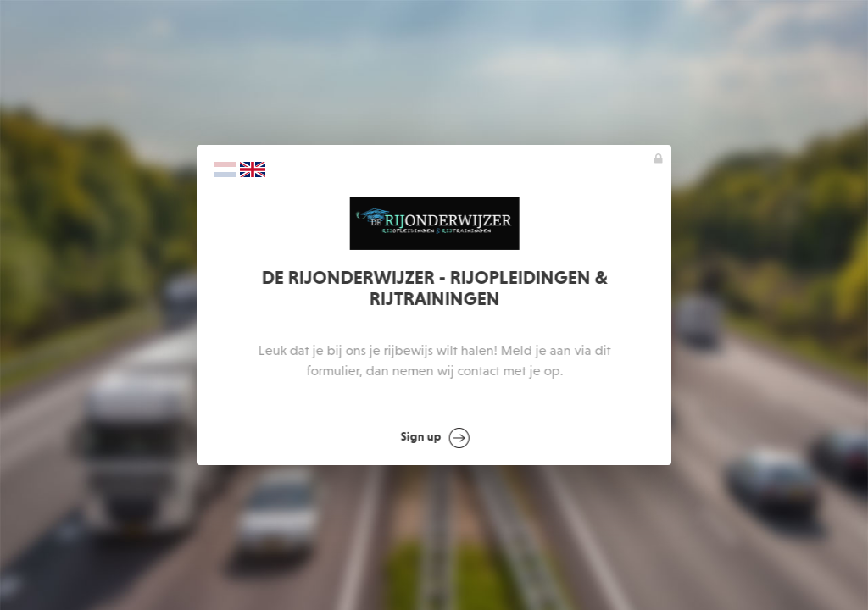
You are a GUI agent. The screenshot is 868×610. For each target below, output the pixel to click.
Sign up (435, 438)
